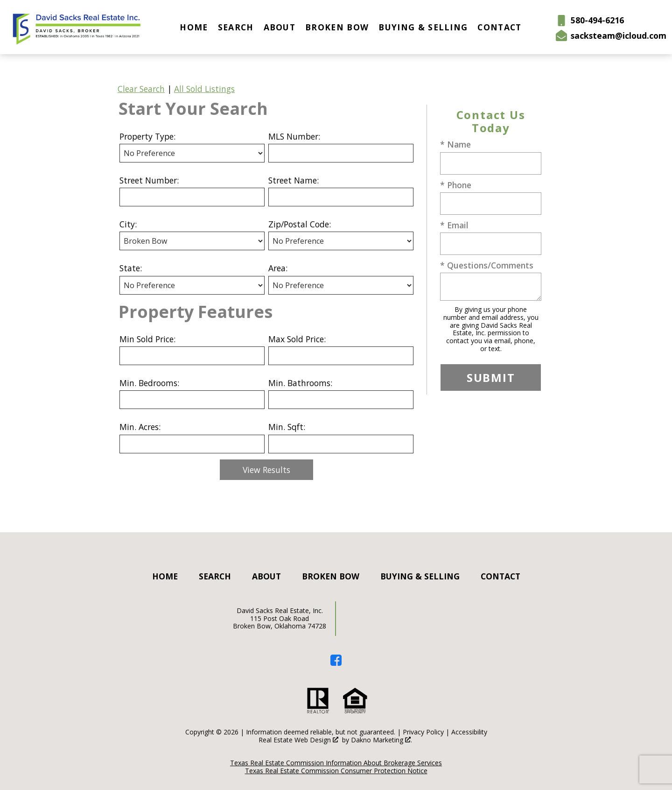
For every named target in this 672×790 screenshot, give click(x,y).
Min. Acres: (140, 427)
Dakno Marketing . (381, 740)
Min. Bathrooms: (300, 383)
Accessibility (469, 732)
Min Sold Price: (147, 339)
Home (194, 27)
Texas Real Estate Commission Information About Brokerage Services (336, 763)
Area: (278, 268)
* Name (455, 144)
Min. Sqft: (287, 427)
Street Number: (149, 180)
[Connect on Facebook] (336, 663)
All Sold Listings (204, 89)
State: (131, 268)
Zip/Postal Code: (300, 224)
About (280, 27)
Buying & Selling (423, 27)
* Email (454, 225)
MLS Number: (294, 136)
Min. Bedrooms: (149, 383)
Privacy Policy (423, 732)
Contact (499, 27)
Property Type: (147, 136)
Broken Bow (337, 27)
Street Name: (294, 180)
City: (128, 224)
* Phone (456, 185)
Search (236, 27)
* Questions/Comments (487, 265)
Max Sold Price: (297, 339)
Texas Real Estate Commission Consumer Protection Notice (336, 771)
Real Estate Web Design (298, 740)
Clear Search (141, 89)
